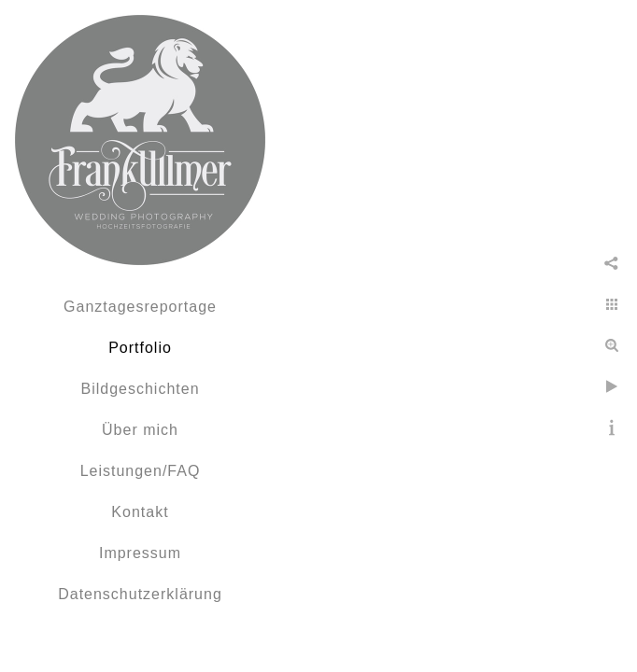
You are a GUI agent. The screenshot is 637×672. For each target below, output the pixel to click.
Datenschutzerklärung (140, 594)
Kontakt (140, 512)
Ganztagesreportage (140, 307)
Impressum (140, 553)
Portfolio (140, 348)
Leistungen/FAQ (141, 471)
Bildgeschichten (140, 389)
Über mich (140, 430)
